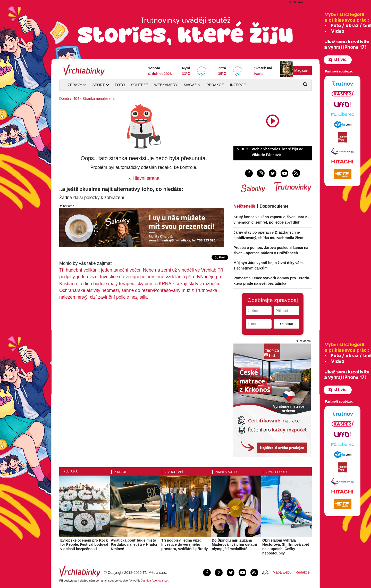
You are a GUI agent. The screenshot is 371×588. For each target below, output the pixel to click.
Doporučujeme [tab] (274, 206)
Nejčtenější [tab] (244, 206)
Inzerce (238, 85)
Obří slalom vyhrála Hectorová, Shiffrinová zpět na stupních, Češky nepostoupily (286, 547)
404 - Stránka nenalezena (94, 99)
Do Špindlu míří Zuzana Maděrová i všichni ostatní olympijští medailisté (234, 545)
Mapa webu (282, 572)
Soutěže (139, 85)
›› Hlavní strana (144, 178)
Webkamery (166, 85)
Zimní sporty (226, 472)
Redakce (215, 85)
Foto (120, 85)
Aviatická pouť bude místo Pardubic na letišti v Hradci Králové (134, 545)
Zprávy (75, 85)
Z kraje (121, 472)
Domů (64, 99)
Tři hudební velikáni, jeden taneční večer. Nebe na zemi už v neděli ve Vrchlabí (138, 270)
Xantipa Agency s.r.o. (155, 581)
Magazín (301, 70)
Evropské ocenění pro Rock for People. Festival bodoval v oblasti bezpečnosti (84, 545)
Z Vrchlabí (174, 472)
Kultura (70, 471)
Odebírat (286, 324)
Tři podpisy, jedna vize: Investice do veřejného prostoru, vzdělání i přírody (184, 545)
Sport (98, 85)
